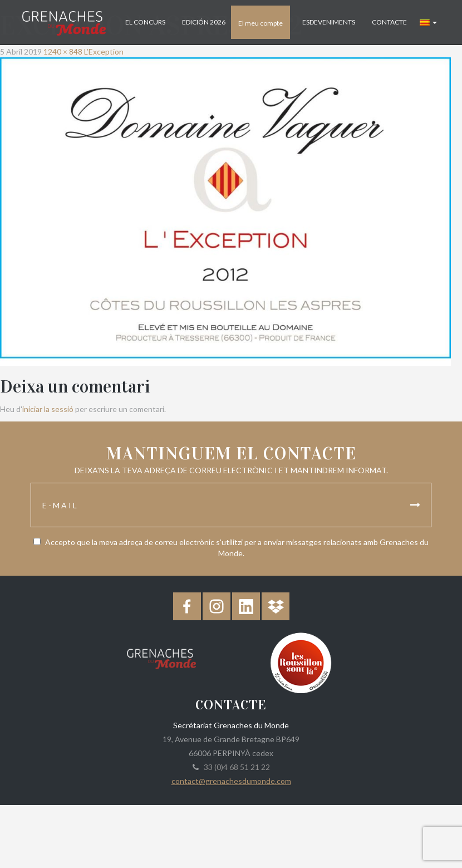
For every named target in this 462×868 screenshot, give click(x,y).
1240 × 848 (63, 52)
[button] (428, 22)
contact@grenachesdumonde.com (231, 781)
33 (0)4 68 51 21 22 (235, 767)
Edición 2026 (204, 22)
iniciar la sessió (48, 409)
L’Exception (104, 52)
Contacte (389, 22)
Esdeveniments (329, 22)
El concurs (145, 22)
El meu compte (261, 23)
